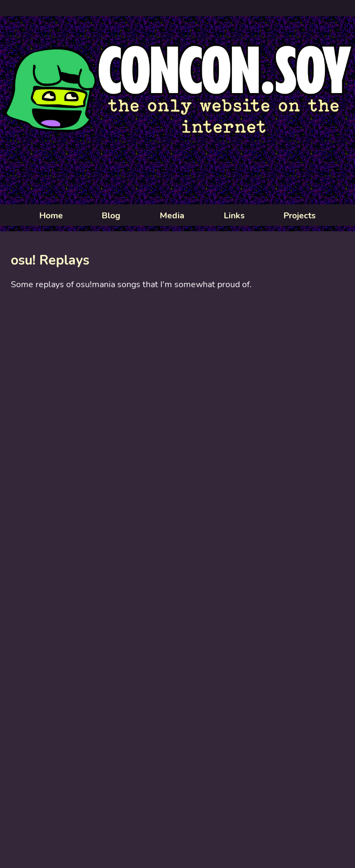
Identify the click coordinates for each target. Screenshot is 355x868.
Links (234, 216)
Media (172, 216)
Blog (111, 216)
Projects (300, 216)
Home (51, 216)
